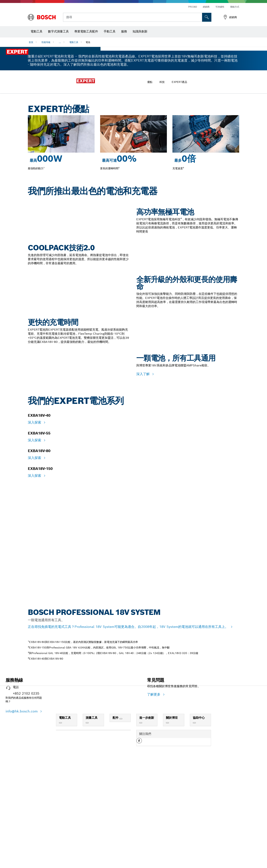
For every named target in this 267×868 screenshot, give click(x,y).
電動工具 (74, 42)
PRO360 (193, 7)
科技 (162, 185)
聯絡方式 (235, 7)
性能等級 (46, 42)
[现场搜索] (207, 17)
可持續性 (220, 7)
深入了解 (144, 611)
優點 (150, 185)
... (60, 42)
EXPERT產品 (179, 185)
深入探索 (35, 724)
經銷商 (206, 7)
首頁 (31, 42)
